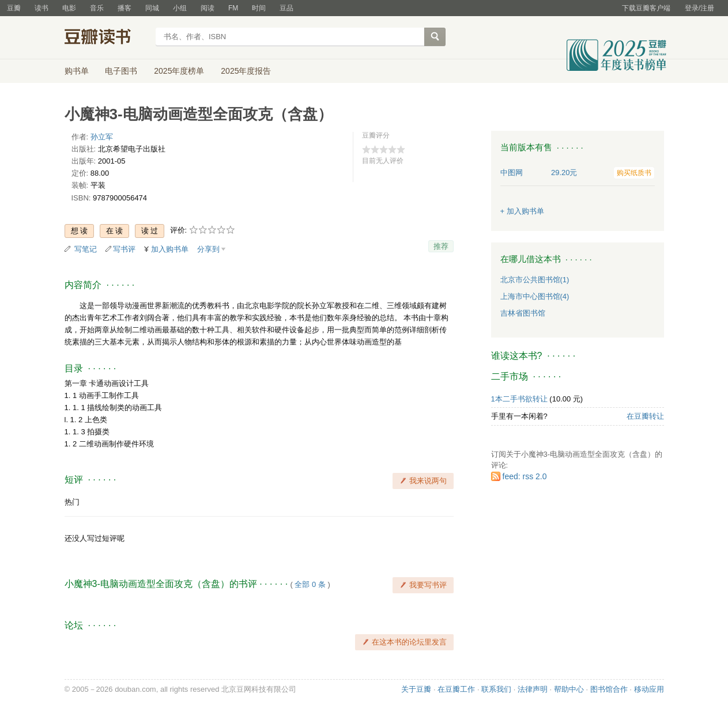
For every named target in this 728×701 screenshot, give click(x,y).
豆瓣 (14, 8)
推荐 (441, 246)
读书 (42, 8)
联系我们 (496, 689)
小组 (180, 8)
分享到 (208, 249)
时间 (259, 8)
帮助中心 (569, 689)
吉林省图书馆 (523, 313)
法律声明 (533, 689)
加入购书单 (170, 249)
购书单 (77, 71)
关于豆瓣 (416, 689)
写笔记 (86, 249)
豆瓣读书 (106, 38)
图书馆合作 (609, 689)
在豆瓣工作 (456, 689)
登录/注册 (699, 8)
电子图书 (121, 71)
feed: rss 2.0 (525, 476)
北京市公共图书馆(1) (535, 280)
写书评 (124, 249)
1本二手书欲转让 (519, 399)
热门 (72, 502)
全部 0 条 (310, 584)
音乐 (97, 8)
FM (233, 8)
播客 (125, 8)
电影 (69, 8)
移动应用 (649, 689)
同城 (152, 8)
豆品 (286, 8)
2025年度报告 (246, 71)
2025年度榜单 (179, 71)
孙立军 (102, 137)
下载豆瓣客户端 (646, 8)
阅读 (208, 8)
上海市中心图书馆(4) (535, 296)
